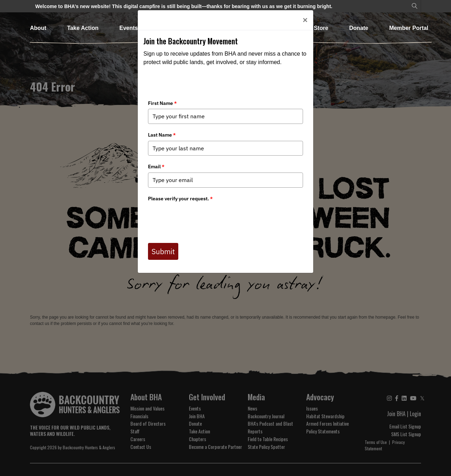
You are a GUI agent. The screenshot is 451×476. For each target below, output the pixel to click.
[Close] (305, 20)
